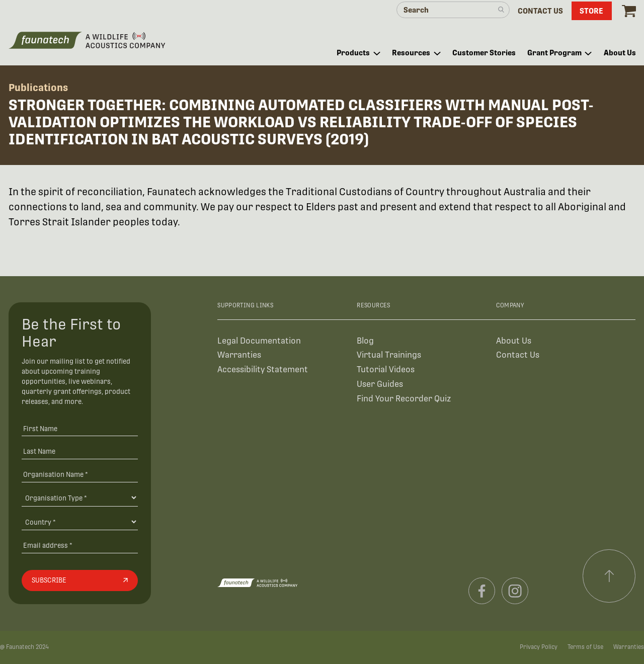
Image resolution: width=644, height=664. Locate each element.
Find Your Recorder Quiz (404, 399)
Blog (365, 341)
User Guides (380, 384)
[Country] (80, 522)
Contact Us (518, 355)
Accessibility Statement (263, 369)
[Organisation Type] (80, 497)
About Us (514, 341)
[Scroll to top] (609, 576)
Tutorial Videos (386, 369)
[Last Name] (80, 451)
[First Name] (80, 428)
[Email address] (80, 546)
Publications (38, 88)
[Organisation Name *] (80, 474)
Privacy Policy (539, 647)
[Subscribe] (80, 580)
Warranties (239, 355)
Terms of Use (585, 647)
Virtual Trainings (389, 355)
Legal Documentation (259, 341)
